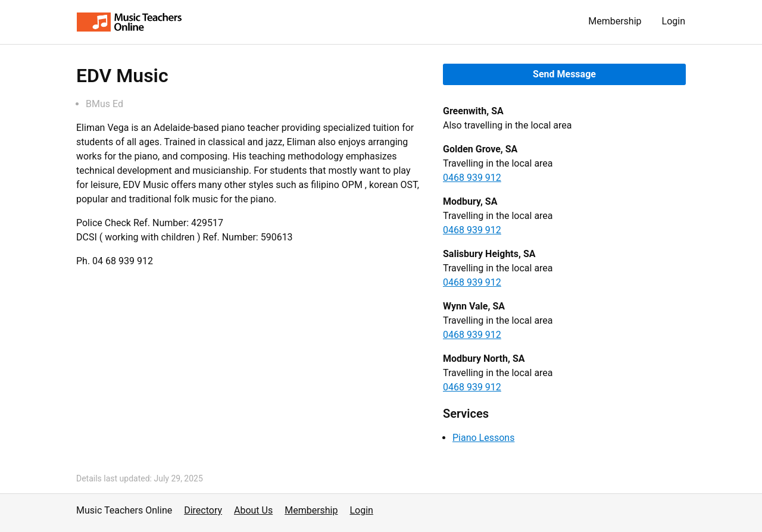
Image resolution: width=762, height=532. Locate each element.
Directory (203, 510)
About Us (253, 510)
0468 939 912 (472, 178)
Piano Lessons (483, 438)
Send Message (564, 74)
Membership (615, 21)
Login (674, 21)
